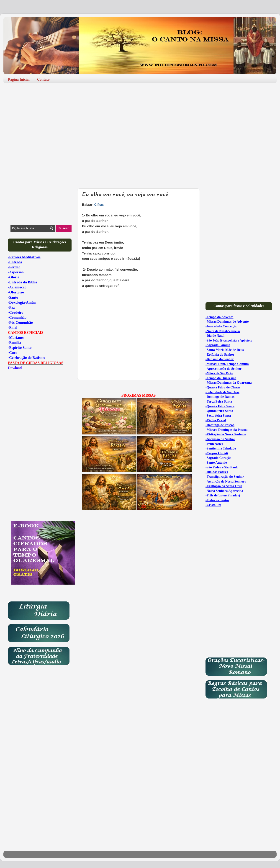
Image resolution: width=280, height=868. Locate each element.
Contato (43, 79)
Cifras (99, 205)
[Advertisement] (140, 122)
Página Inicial (19, 79)
